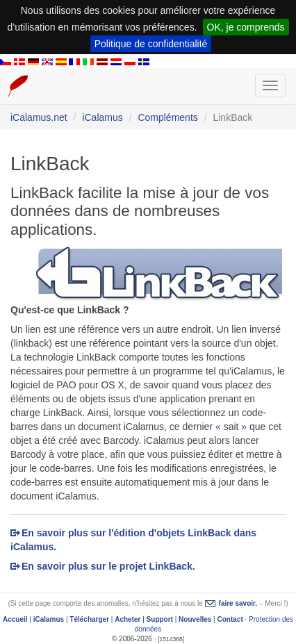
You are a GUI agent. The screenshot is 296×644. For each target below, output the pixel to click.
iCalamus (102, 117)
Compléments (167, 117)
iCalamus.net (39, 117)
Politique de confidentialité (151, 44)
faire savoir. (238, 603)
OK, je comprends (246, 27)
